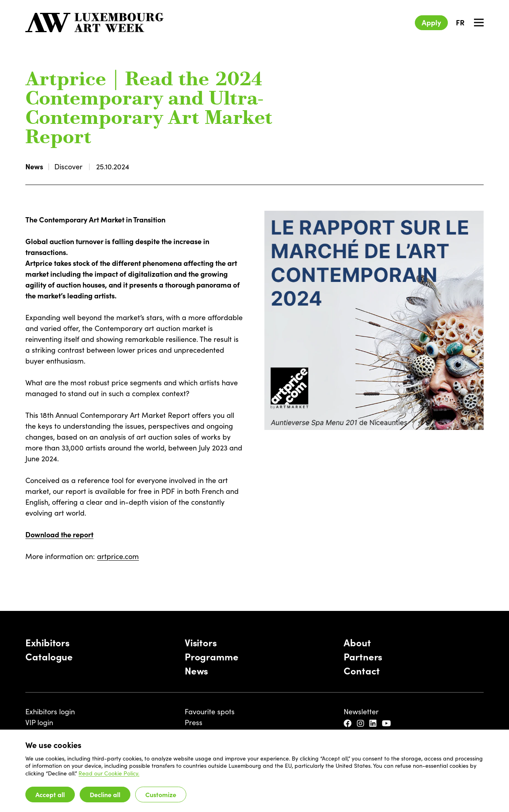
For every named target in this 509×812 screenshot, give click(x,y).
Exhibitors (47, 642)
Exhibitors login (50, 711)
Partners (363, 656)
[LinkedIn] (374, 723)
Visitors (201, 642)
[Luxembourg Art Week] (95, 23)
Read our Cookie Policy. (109, 773)
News (34, 166)
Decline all (105, 794)
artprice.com (118, 556)
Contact (362, 670)
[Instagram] (362, 723)
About (357, 642)
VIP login (39, 722)
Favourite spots (210, 711)
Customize (161, 794)
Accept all (50, 794)
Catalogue (49, 656)
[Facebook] (349, 723)
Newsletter (361, 711)
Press (194, 722)
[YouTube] (387, 723)
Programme (212, 656)
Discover (68, 166)
